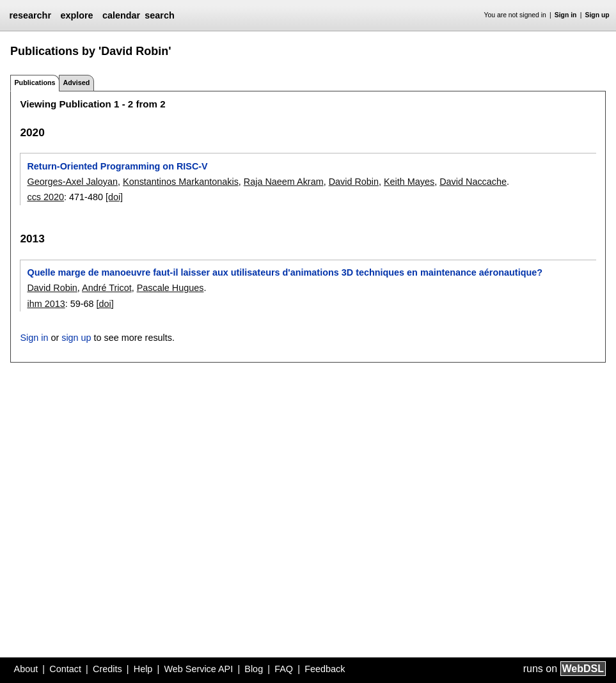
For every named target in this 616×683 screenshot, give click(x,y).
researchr (30, 15)
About (26, 669)
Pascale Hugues (170, 288)
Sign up (597, 15)
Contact (65, 669)
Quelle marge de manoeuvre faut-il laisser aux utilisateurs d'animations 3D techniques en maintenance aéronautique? (285, 272)
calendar (121, 15)
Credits (107, 669)
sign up (76, 338)
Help (143, 669)
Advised (76, 82)
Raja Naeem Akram (284, 182)
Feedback (325, 669)
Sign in (566, 15)
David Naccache (473, 182)
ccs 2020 (45, 197)
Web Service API (198, 669)
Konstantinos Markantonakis (181, 182)
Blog (254, 669)
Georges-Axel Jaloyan (72, 182)
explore (76, 15)
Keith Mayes (409, 182)
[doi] (114, 197)
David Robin (354, 182)
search (159, 15)
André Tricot (107, 288)
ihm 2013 (46, 304)
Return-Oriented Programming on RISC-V (117, 166)
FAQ (284, 669)
